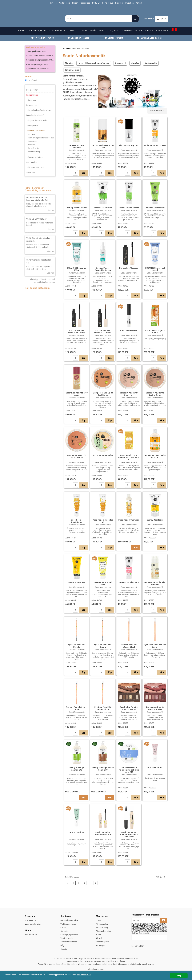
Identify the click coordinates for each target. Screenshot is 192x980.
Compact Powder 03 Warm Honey (77, 460)
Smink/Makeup (34, 157)
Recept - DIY (32, 131)
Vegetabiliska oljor (33, 924)
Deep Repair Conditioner (77, 525)
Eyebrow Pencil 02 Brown (103, 650)
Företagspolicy (102, 924)
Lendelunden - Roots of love (39, 116)
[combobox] (157, 115)
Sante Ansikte (33, 154)
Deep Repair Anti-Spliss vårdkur (155, 460)
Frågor (63, 946)
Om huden (65, 931)
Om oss (53, 3)
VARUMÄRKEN (162, 35)
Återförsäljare (64, 3)
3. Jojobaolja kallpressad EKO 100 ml (41, 66)
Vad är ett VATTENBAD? (36, 225)
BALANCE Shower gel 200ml (77, 273)
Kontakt (139, 3)
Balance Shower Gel (155, 212)
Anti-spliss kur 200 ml (77, 212)
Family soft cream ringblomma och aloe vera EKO (129, 774)
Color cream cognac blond (155, 335)
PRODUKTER (21, 35)
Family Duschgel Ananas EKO (77, 773)
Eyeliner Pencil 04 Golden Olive (103, 712)
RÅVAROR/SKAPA (38, 35)
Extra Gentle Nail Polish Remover (155, 587)
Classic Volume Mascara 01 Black (77, 335)
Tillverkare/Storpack (35, 173)
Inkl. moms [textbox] (30, 935)
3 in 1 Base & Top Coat (129, 149)
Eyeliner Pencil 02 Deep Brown (155, 650)
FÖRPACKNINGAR (58, 35)
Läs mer (50, 216)
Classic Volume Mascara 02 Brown (103, 335)
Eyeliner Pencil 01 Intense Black (129, 650)
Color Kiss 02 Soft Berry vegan (77, 398)
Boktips (63, 928)
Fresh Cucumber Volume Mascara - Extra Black (129, 839)
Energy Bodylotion (155, 524)
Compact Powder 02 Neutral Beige (155, 398)
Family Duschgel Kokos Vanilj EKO (103, 773)
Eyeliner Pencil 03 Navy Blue (77, 712)
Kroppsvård (33, 147)
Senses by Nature (34, 163)
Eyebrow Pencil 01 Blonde (77, 650)
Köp (83, 177)
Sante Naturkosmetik (36, 136)
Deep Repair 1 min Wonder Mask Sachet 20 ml (129, 461)
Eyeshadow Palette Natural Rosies (155, 712)
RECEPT (151, 35)
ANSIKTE (73, 35)
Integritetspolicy (103, 942)
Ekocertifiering (102, 928)
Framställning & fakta (69, 920)
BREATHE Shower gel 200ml (155, 273)
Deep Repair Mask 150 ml (103, 525)
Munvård (32, 151)
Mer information (88, 975)
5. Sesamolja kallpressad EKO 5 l (39, 74)
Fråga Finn (129, 3)
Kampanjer (100, 946)
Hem (68, 53)
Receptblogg (85, 3)
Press (98, 920)
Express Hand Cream (129, 586)
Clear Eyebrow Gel (129, 334)
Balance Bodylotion (103, 212)
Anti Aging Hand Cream (155, 149)
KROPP (85, 35)
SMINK (101, 35)
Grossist (64, 949)
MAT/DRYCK (114, 35)
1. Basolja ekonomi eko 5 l (36, 57)
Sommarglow (32, 168)
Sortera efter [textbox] (156, 115)
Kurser (75, 3)
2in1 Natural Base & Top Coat (103, 150)
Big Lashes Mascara (129, 272)
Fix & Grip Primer (77, 836)
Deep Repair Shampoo (129, 524)
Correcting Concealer (103, 459)
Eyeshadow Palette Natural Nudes (129, 712)
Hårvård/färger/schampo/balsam (41, 144)
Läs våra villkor (138, 946)
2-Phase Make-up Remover (77, 150)
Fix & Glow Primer (155, 772)
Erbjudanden (31, 111)
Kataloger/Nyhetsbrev (69, 935)
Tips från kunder (67, 938)
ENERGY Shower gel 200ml (103, 587)
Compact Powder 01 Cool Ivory (129, 398)
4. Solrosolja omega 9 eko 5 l (37, 70)
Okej (179, 975)
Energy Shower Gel (77, 586)
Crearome (31, 106)
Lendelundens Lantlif (35, 121)
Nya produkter (32, 96)
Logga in (148, 18)
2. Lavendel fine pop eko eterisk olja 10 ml (43, 62)
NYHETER (96, 3)
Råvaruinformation (104, 931)
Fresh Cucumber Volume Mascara (103, 837)
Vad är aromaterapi (68, 924)
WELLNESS (128, 35)
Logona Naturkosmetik (37, 126)
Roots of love (108, 3)
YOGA (140, 35)
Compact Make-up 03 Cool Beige (103, 398)
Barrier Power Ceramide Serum (103, 273)
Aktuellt (99, 938)
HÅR (94, 35)
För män (31, 140)
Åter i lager (31, 178)
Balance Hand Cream (129, 212)
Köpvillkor (119, 3)
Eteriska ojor (30, 920)
